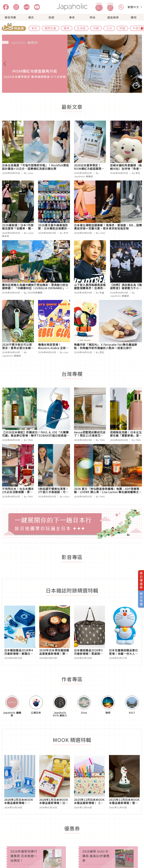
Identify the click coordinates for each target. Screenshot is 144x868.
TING (30, 440)
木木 (66, 233)
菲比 (138, 173)
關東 (67, 28)
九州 (109, 28)
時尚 (93, 17)
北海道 (81, 28)
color (31, 173)
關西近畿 (50, 28)
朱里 (102, 293)
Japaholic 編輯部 (84, 176)
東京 (34, 28)
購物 (134, 17)
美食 (72, 17)
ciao (66, 352)
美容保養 (10, 17)
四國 (122, 28)
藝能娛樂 (113, 17)
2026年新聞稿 (35, 293)
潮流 (31, 17)
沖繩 (96, 28)
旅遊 (51, 17)
